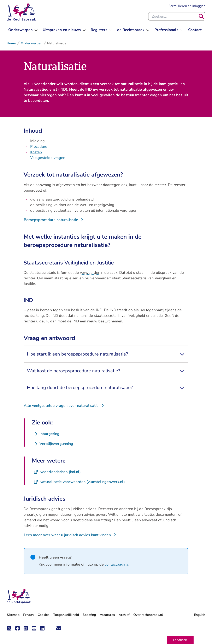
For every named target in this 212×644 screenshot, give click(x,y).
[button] (180, 640)
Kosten (36, 152)
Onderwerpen (31, 43)
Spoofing (89, 615)
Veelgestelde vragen (48, 158)
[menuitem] (23, 30)
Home (11, 43)
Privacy (29, 615)
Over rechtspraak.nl (148, 615)
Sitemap (13, 615)
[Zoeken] (201, 16)
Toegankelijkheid (66, 615)
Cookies (44, 615)
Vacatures (107, 615)
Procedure (39, 147)
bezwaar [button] (95, 185)
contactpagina (117, 564)
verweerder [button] (90, 273)
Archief (124, 615)
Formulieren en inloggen (187, 6)
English (200, 615)
